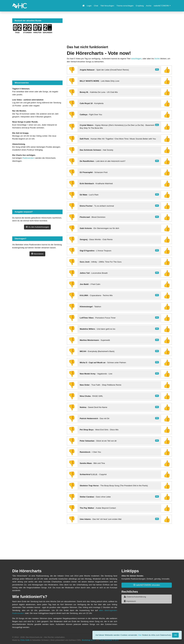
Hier (140, 635)
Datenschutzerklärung (135, 597)
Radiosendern (29, 158)
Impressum (130, 601)
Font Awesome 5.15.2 (109, 640)
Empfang (140, 6)
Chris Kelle (25, 640)
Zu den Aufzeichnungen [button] (37, 227)
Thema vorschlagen (125, 6)
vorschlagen (136, 59)
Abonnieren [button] (37, 254)
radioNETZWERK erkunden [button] (147, 585)
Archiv (149, 6)
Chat (96, 6)
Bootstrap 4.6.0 (89, 640)
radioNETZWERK (161, 6)
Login (89, 6)
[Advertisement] (119, 32)
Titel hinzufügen (107, 6)
